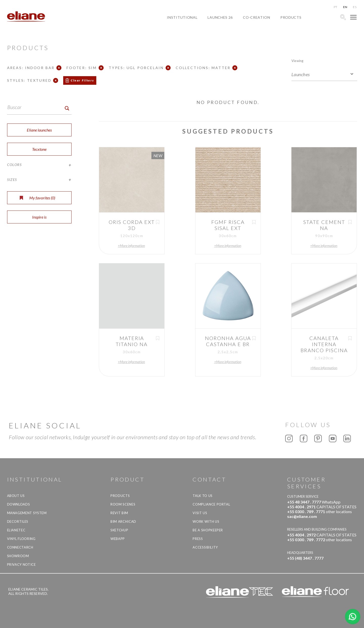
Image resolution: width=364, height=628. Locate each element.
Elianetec (16, 530)
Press (198, 539)
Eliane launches (39, 130)
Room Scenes (123, 504)
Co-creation (257, 17)
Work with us (206, 521)
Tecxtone (39, 149)
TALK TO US (203, 496)
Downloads (19, 504)
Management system (27, 513)
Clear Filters (82, 80)
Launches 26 (220, 17)
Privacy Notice (21, 564)
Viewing (297, 61)
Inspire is (39, 217)
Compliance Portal (211, 504)
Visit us (200, 513)
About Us (16, 496)
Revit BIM (119, 513)
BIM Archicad (123, 521)
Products (291, 17)
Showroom (18, 556)
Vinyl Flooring (21, 539)
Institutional (182, 17)
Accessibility (205, 547)
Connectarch (20, 547)
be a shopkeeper (208, 530)
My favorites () (37, 198)
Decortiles (18, 521)
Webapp (118, 539)
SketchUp (119, 530)
